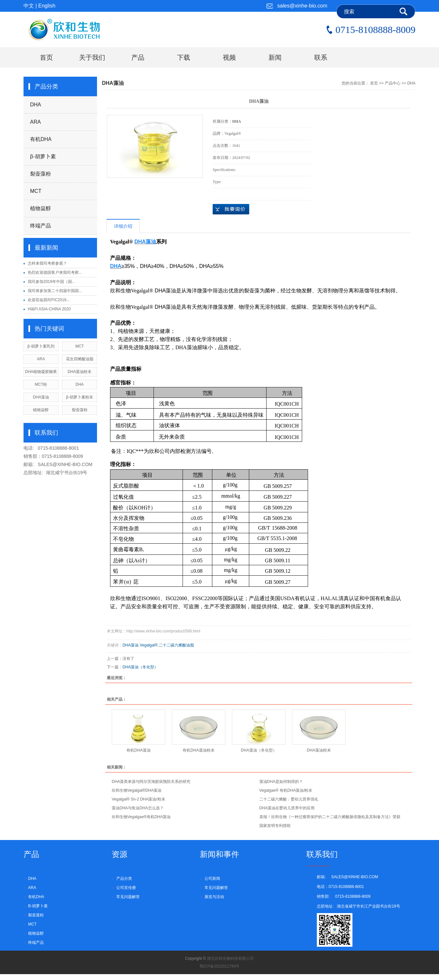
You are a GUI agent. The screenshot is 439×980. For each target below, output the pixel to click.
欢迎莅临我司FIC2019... (49, 300)
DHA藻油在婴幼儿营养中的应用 (287, 808)
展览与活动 (214, 897)
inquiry (231, 209)
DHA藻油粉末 (80, 372)
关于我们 (92, 57)
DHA (36, 105)
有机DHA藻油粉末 (198, 750)
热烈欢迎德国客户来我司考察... (55, 272)
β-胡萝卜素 (43, 156)
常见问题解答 (128, 897)
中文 (29, 6)
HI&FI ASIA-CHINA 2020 (49, 309)
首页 (46, 57)
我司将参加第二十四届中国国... (55, 291)
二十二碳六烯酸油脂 (176, 645)
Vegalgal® (149, 645)
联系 (321, 57)
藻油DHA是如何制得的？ (281, 782)
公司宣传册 (126, 888)
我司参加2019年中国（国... (51, 282)
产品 (138, 57)
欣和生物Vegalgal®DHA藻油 (137, 790)
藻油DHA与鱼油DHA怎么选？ (138, 808)
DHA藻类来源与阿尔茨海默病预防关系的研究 (151, 782)
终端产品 (41, 226)
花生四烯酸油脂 (80, 359)
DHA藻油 (41, 397)
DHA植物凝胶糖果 (41, 372)
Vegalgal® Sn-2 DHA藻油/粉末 (138, 799)
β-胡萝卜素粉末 (80, 397)
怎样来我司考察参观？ (47, 263)
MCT (36, 191)
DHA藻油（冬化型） (140, 667)
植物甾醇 (41, 208)
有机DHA (41, 139)
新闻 (275, 57)
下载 (184, 57)
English (47, 6)
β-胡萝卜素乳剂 (41, 346)
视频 (229, 57)
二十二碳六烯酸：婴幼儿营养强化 (289, 799)
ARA (35, 122)
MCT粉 (41, 384)
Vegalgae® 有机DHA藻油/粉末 (286, 790)
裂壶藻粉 (41, 174)
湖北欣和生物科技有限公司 (230, 958)
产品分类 (124, 879)
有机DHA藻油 (138, 750)
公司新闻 (212, 879)
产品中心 (393, 83)
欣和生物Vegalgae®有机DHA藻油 (141, 817)
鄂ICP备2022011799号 (220, 966)
